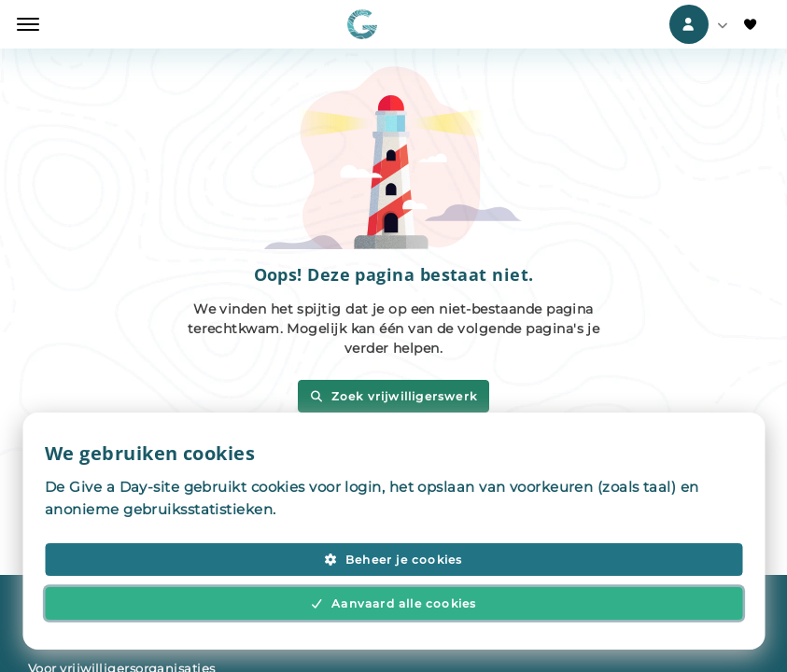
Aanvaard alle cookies (394, 603)
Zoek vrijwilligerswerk (393, 396)
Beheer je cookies (393, 560)
